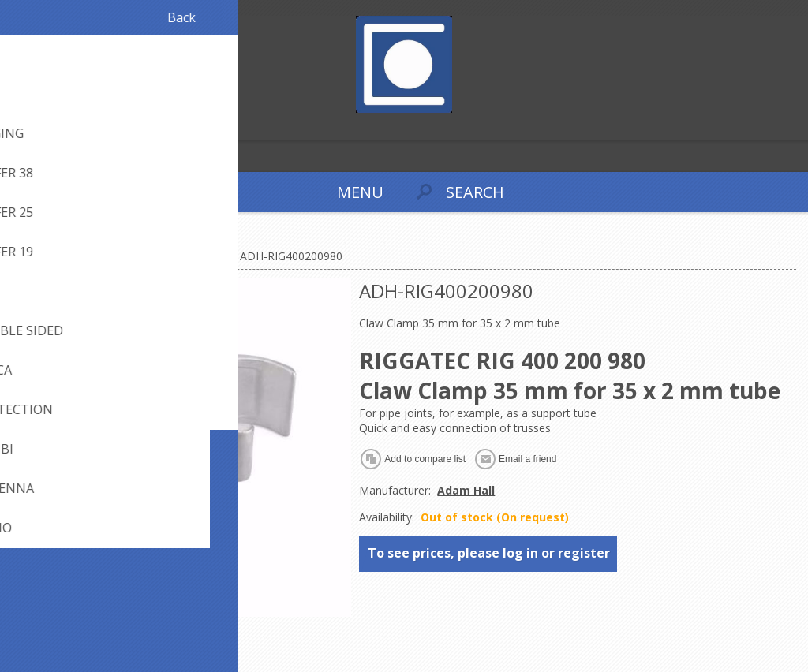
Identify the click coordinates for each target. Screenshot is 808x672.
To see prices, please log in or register (489, 553)
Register (15, 127)
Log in (46, 127)
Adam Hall (466, 490)
